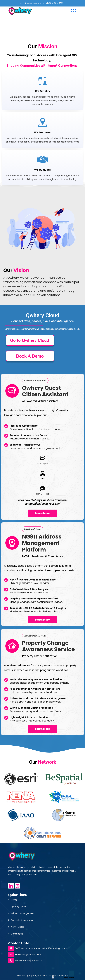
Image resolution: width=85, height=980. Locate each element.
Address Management (23, 913)
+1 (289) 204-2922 (55, 3)
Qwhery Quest (19, 907)
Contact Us (17, 934)
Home (14, 900)
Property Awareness (22, 920)
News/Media (17, 927)
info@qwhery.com (32, 3)
